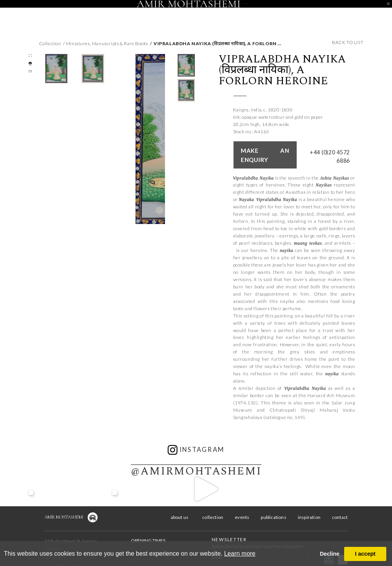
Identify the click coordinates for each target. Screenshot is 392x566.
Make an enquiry (262, 148)
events (141, 11)
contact (342, 11)
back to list (348, 42)
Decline (329, 554)
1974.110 (245, 389)
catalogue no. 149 (284, 403)
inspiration (296, 11)
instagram (196, 436)
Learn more (240, 554)
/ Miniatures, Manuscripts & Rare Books (106, 43)
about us (50, 11)
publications (273, 503)
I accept (365, 554)
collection (96, 11)
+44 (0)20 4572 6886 (331, 148)
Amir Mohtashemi (64, 503)
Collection (50, 43)
